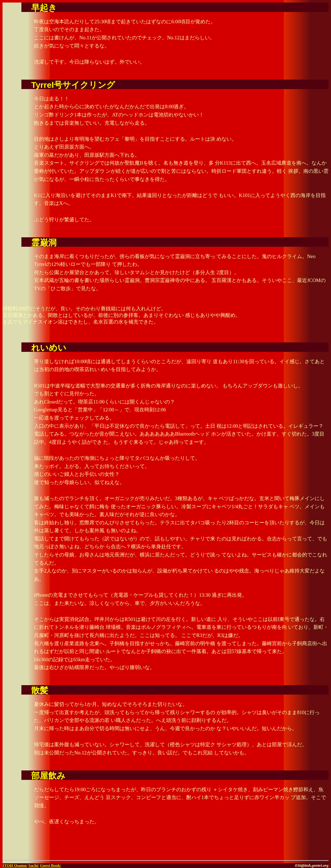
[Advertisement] (255, 848)
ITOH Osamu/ (15, 865)
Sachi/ (34, 865)
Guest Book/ (50, 865)
